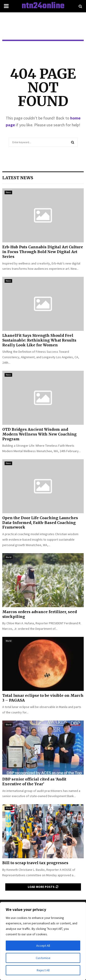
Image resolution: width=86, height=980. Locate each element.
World (9, 557)
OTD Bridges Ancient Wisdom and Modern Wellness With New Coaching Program (39, 434)
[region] (43, 941)
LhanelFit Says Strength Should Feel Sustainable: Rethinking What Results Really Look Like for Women (39, 340)
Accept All (43, 946)
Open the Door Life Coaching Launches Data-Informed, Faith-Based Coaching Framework (40, 523)
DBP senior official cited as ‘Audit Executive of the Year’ (34, 782)
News (8, 192)
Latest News (18, 178)
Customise (43, 958)
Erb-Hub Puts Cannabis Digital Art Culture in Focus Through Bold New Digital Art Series (43, 252)
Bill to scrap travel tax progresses (35, 863)
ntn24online (43, 6)
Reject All (43, 970)
